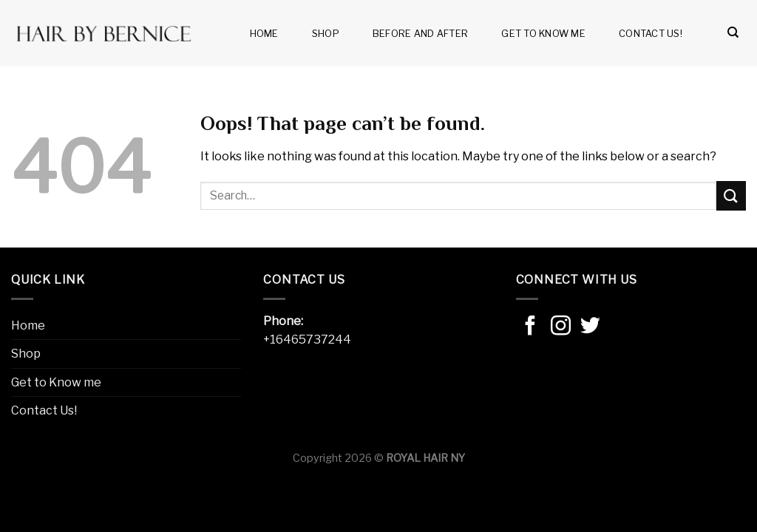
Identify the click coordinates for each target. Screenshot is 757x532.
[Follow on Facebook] (530, 327)
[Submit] (731, 195)
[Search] (733, 33)
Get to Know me (543, 34)
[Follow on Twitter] (590, 327)
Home (264, 34)
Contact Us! (651, 34)
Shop (326, 34)
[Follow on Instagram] (561, 327)
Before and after (420, 34)
